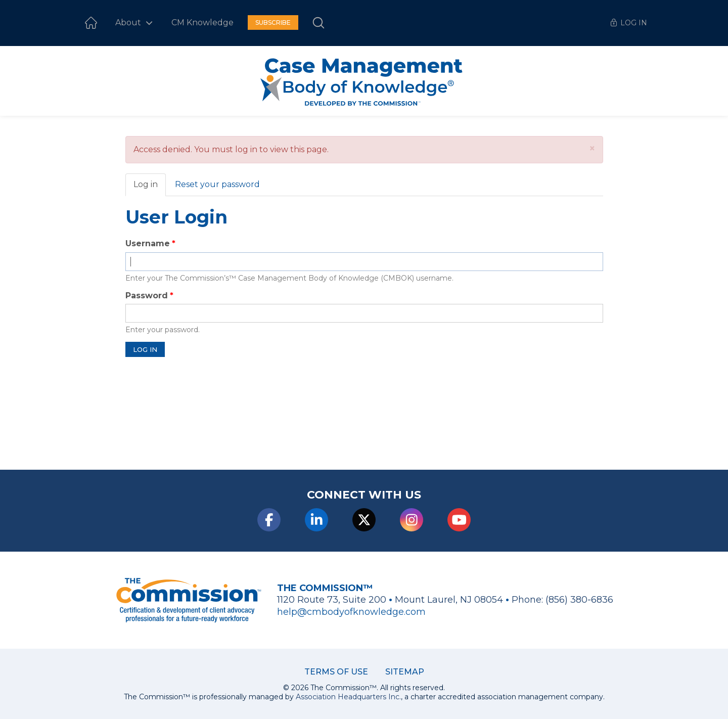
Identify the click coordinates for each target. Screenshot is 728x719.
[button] (592, 148)
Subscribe (273, 23)
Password (147, 296)
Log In (634, 23)
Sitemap (405, 672)
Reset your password (217, 184)
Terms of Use (336, 672)
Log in (150, 188)
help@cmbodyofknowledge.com (351, 612)
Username (148, 243)
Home (91, 23)
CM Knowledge (202, 23)
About (129, 23)
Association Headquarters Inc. (348, 697)
